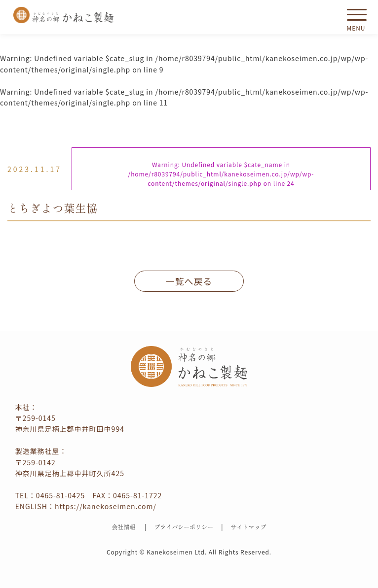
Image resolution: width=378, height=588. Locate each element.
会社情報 (123, 527)
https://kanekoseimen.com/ (106, 506)
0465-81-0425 (60, 495)
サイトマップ (249, 527)
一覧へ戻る (189, 281)
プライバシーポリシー (184, 527)
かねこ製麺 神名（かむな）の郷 (63, 15)
